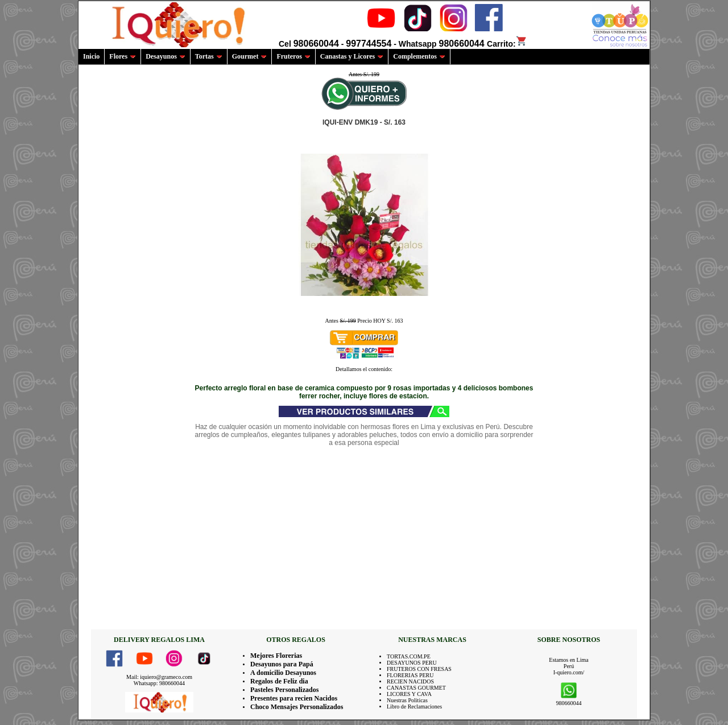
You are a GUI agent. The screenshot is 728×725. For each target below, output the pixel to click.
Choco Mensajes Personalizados (297, 707)
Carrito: (507, 44)
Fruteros (293, 56)
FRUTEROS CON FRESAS (419, 669)
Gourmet (250, 56)
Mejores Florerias (276, 656)
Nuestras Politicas (407, 700)
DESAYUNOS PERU (412, 663)
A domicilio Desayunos (283, 673)
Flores (123, 56)
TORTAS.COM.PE (409, 656)
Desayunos (166, 56)
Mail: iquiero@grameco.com (159, 677)
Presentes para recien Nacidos (294, 698)
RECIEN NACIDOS (410, 681)
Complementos (419, 56)
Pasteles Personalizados (284, 690)
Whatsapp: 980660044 (159, 683)
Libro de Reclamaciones (414, 707)
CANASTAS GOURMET (416, 688)
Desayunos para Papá (282, 664)
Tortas (209, 56)
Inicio (91, 56)
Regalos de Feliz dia (279, 681)
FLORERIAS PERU (410, 675)
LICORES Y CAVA (409, 694)
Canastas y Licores (352, 56)
